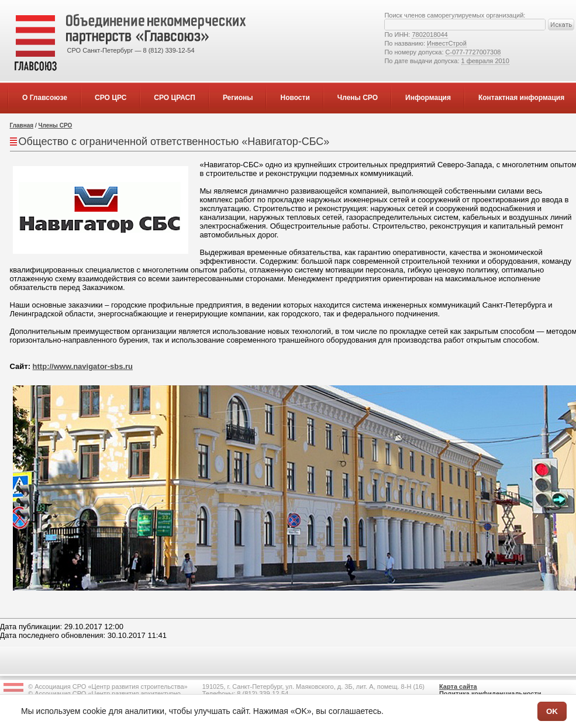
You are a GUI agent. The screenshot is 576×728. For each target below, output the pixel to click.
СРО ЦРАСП (175, 98)
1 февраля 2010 (485, 61)
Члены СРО (358, 98)
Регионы (238, 98)
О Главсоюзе (45, 98)
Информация (428, 98)
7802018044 (430, 34)
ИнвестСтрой (447, 43)
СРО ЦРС (111, 98)
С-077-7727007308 (473, 52)
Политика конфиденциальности (490, 694)
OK (552, 711)
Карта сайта (458, 686)
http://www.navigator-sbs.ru (83, 366)
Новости (295, 98)
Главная (22, 125)
